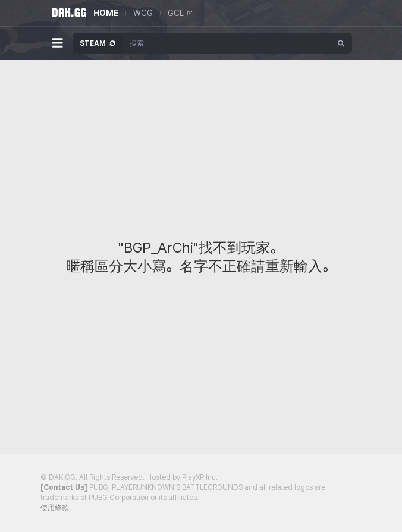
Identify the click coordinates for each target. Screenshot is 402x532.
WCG (143, 13)
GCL (180, 13)
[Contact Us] (64, 487)
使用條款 (55, 508)
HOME (106, 13)
